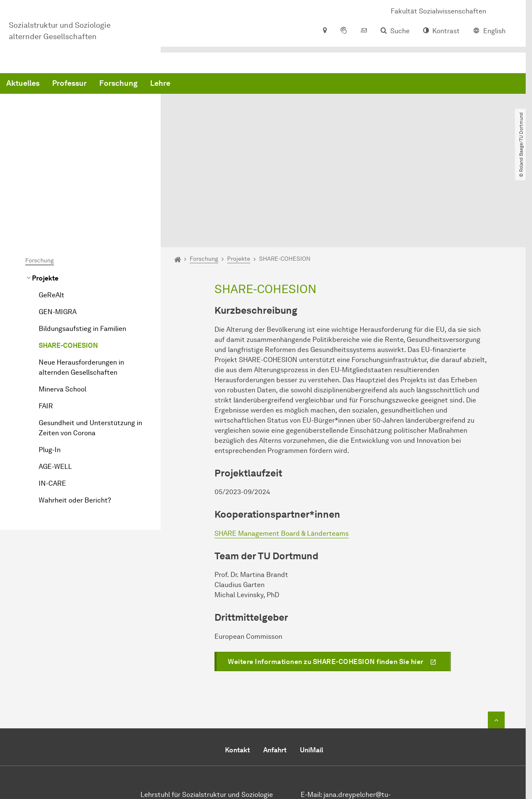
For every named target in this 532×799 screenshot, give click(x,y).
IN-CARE (52, 400)
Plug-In (50, 366)
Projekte (45, 194)
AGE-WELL (55, 383)
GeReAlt (52, 211)
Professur (197, 84)
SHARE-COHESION (68, 262)
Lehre (288, 84)
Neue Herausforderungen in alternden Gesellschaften (81, 284)
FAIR (46, 322)
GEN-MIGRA (58, 228)
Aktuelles (151, 84)
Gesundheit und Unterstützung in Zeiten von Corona (90, 344)
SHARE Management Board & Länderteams (282, 450)
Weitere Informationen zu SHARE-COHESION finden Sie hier (326, 578)
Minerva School (62, 306)
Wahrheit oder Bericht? (75, 417)
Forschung (246, 84)
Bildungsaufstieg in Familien (82, 245)
